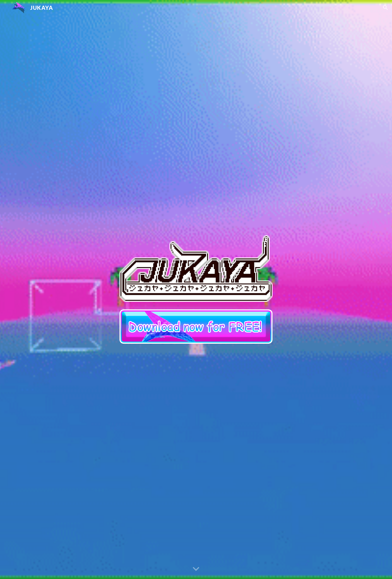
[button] (385, 8)
